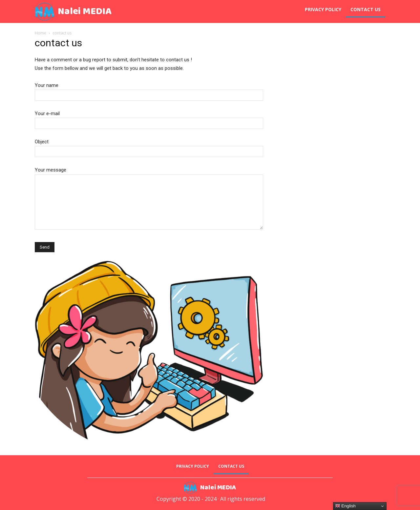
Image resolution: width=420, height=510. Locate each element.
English (345, 506)
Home (41, 33)
